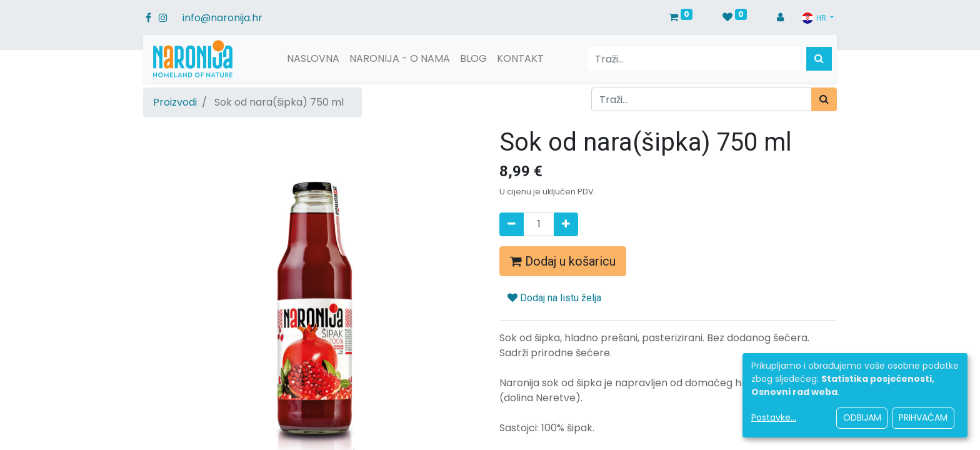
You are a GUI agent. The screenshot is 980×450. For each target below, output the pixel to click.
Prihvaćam (923, 417)
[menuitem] (313, 59)
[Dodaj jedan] (566, 224)
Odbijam (862, 417)
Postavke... (774, 417)
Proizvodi (175, 102)
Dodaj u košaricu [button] (563, 261)
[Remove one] (512, 224)
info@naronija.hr (222, 18)
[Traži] (819, 59)
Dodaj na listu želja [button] (554, 298)
